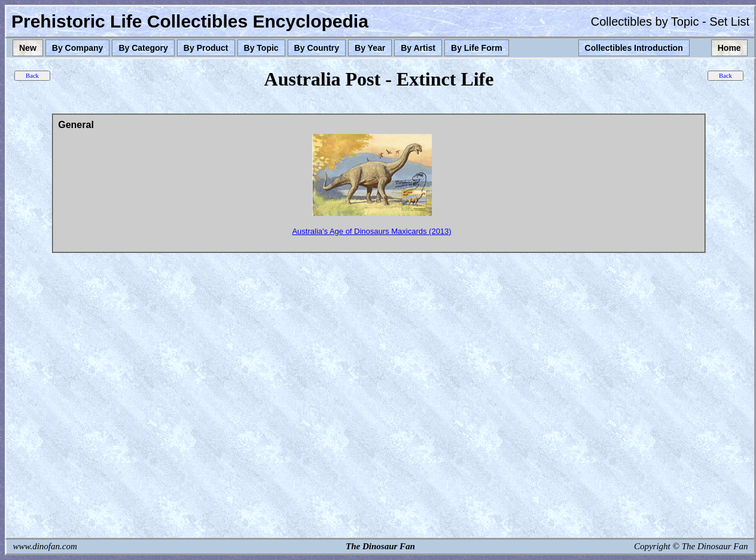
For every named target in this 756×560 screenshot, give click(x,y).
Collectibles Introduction (634, 48)
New (28, 48)
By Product (206, 48)
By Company (78, 48)
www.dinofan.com (45, 546)
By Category (143, 48)
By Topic (261, 48)
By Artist (418, 48)
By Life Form (477, 48)
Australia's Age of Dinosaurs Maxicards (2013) (371, 231)
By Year (370, 48)
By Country (317, 48)
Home (729, 48)
